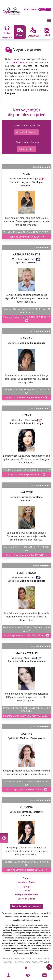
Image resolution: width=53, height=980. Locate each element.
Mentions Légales (26, 882)
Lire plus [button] (10, 93)
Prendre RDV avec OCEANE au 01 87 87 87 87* (26, 783)
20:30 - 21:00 (26, 149)
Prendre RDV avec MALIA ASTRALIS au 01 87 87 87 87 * (26, 710)
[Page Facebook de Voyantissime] (26, 968)
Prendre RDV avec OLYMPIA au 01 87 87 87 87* (27, 864)
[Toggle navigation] (49, 20)
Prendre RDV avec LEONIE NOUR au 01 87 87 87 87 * (26, 629)
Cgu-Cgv (26, 886)
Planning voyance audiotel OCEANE (26, 789)
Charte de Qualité (26, 899)
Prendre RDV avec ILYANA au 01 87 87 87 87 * (27, 470)
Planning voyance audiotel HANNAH (26, 398)
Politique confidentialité (26, 895)
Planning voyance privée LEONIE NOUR (27, 635)
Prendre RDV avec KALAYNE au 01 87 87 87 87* (26, 549)
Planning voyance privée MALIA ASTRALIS (26, 716)
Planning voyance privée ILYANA (26, 474)
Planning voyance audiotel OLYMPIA (26, 870)
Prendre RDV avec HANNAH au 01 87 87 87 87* (26, 391)
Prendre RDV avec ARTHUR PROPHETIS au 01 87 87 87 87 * (26, 311)
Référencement (23, 962)
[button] (10, 975)
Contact (26, 878)
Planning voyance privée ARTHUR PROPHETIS (26, 319)
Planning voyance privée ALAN (26, 237)
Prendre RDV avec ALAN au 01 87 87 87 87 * (26, 232)
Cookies (26, 890)
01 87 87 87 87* (18, 62)
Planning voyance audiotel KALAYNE (27, 555)
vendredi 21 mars (26, 132)
